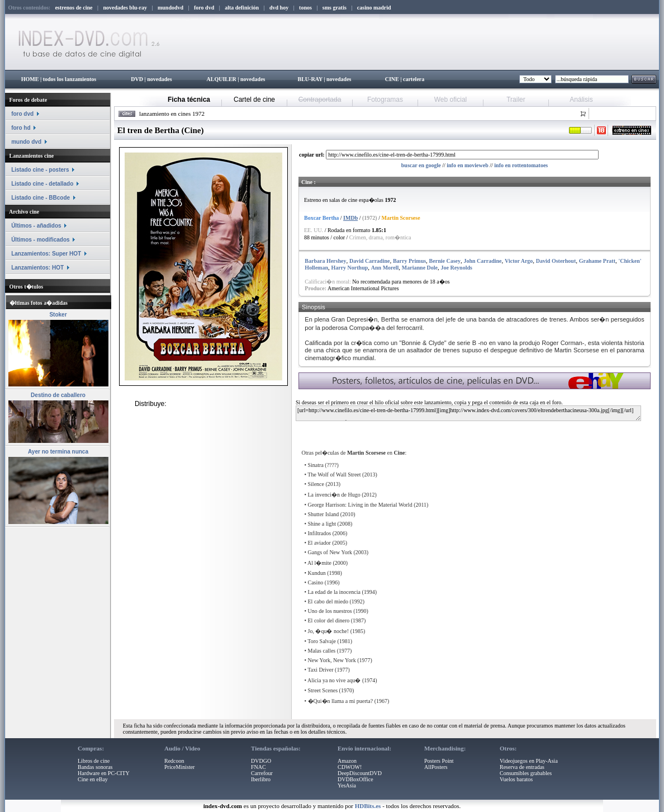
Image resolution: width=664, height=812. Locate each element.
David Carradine (370, 261)
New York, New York (332, 660)
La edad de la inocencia (334, 592)
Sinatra (316, 465)
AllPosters (436, 767)
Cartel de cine (254, 100)
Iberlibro (261, 779)
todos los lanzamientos (70, 79)
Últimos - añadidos (36, 226)
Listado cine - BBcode (41, 198)
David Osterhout (556, 261)
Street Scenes (323, 690)
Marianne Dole (420, 268)
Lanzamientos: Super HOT (46, 254)
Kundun (317, 573)
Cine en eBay (93, 779)
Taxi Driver (320, 670)
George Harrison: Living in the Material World (360, 505)
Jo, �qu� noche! (329, 631)
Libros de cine (94, 761)
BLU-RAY (310, 79)
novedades (159, 79)
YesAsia (347, 785)
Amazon (347, 761)
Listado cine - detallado (42, 184)
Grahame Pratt (597, 261)
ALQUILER (221, 79)
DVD (137, 79)
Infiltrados (320, 533)
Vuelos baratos (516, 779)
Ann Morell (385, 268)
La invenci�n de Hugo (334, 495)
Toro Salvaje (322, 641)
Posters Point (439, 761)
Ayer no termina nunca (58, 452)
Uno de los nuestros (330, 611)
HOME (30, 79)
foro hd (21, 128)
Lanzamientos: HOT (37, 268)
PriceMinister (179, 767)
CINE (392, 79)
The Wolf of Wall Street (334, 475)
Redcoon (174, 761)
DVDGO (261, 761)
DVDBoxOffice (355, 779)
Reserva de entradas (522, 767)
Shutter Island (324, 514)
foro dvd (22, 114)
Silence (316, 484)
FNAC (259, 767)
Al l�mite (319, 563)
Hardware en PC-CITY (104, 773)
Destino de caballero (58, 395)
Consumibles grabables (526, 773)
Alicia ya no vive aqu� (334, 680)
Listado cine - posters (40, 170)
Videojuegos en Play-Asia (529, 761)
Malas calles (322, 651)
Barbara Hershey (325, 261)
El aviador (319, 543)
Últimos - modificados (40, 240)
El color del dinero (329, 620)
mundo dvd (26, 142)
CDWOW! (350, 767)
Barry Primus (409, 261)
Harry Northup (349, 268)
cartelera (414, 79)
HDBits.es (368, 806)
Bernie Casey (445, 261)
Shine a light (322, 524)
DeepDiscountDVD (360, 773)
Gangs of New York (330, 552)
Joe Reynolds (457, 268)
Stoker (58, 315)
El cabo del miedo (328, 601)
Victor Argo (519, 261)
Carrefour (262, 773)
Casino (316, 582)
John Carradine (483, 261)
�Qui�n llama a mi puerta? (341, 701)
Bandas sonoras (95, 767)
